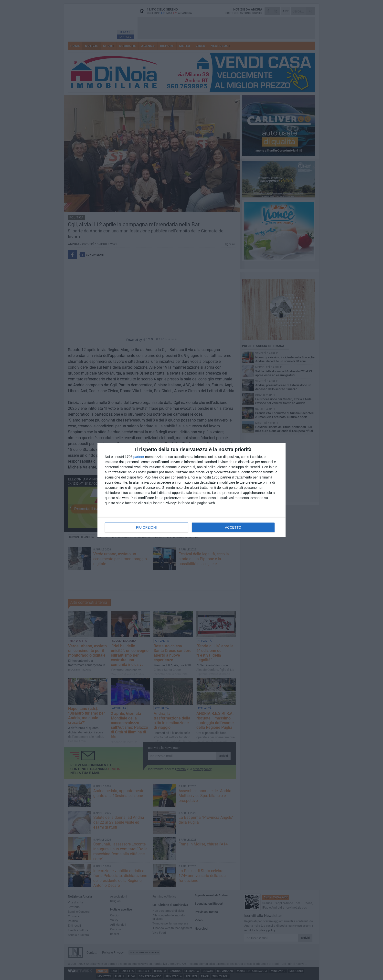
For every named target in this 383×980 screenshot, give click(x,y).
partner (139, 457)
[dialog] (191, 490)
